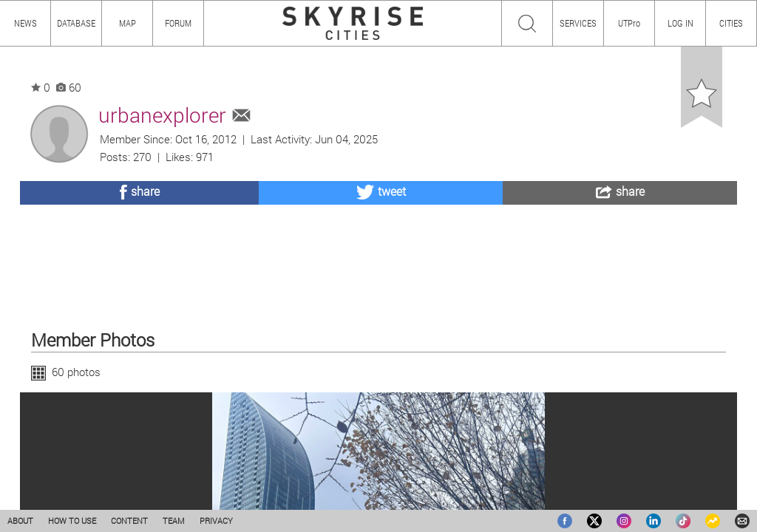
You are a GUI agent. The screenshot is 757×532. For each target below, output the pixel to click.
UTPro (629, 23)
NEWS (26, 23)
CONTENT (129, 521)
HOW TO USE (72, 521)
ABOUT (20, 521)
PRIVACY (216, 521)
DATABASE (76, 23)
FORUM (178, 23)
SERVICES (578, 23)
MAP (128, 23)
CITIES (731, 23)
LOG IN (680, 23)
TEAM (174, 521)
